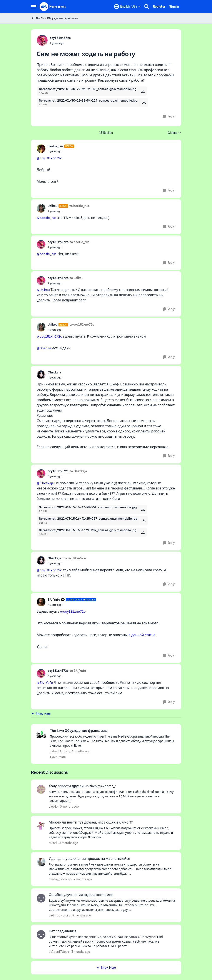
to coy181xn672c (82, 324)
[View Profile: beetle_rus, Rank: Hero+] (41, 149)
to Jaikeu (76, 278)
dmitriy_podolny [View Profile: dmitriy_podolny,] (60, 879)
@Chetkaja (45, 483)
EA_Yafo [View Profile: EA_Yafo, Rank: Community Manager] (54, 600)
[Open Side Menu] (34, 7)
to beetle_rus (79, 206)
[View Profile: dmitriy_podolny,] (41, 862)
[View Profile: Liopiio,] (41, 789)
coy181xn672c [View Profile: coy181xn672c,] (60, 38)
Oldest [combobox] (174, 133)
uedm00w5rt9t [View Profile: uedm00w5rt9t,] (59, 915)
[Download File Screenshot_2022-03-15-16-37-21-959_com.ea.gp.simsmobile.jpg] (143, 532)
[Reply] (169, 117)
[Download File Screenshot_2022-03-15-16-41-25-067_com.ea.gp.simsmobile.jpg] (144, 521)
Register (159, 7)
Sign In (174, 7)
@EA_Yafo (45, 683)
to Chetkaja (78, 471)
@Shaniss (44, 348)
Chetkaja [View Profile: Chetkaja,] (54, 372)
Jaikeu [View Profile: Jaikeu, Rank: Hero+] (53, 206)
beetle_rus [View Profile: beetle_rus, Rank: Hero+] (55, 146)
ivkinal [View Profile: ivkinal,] (53, 843)
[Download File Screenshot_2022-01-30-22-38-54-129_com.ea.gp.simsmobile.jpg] (144, 103)
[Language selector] (127, 7)
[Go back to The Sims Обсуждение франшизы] (113, 731)
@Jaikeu (43, 290)
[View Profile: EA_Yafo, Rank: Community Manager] (41, 602)
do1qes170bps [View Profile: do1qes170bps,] (59, 952)
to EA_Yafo (78, 671)
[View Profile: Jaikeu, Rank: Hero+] (41, 208)
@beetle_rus (47, 218)
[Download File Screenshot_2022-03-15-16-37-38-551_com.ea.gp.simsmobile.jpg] (143, 509)
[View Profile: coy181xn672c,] (42, 40)
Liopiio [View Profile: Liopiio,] (53, 807)
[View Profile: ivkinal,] (41, 826)
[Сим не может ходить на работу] (61, 151)
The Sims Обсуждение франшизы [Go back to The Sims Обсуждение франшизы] (55, 18)
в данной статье (142, 635)
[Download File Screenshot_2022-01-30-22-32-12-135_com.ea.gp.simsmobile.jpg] (143, 91)
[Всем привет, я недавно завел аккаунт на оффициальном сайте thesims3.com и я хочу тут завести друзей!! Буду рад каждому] (112, 796)
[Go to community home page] (53, 7)
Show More (41, 714)
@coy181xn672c (49, 158)
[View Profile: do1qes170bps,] (41, 935)
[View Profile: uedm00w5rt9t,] (41, 898)
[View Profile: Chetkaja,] (41, 375)
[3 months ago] (69, 807)
